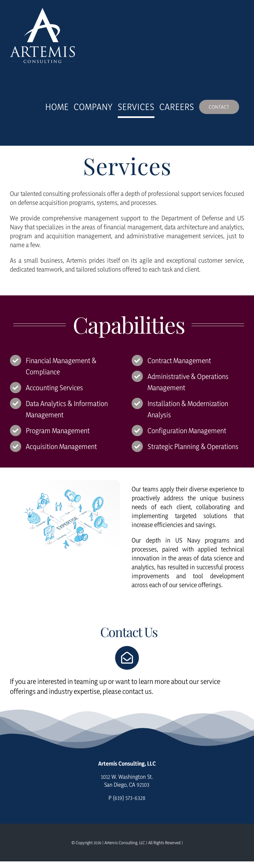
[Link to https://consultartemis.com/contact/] (127, 658)
